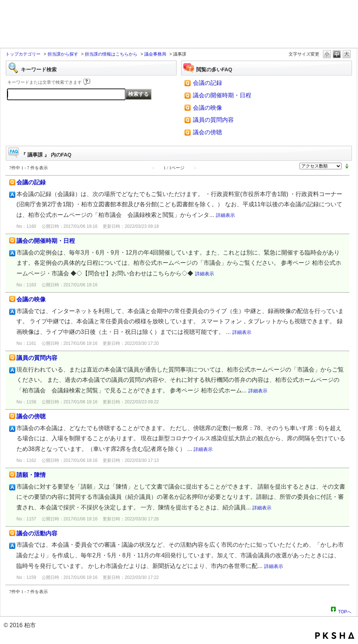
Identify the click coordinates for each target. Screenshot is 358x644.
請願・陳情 (31, 475)
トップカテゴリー (23, 54)
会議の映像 (207, 108)
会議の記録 (207, 83)
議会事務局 (155, 54)
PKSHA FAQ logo (335, 636)
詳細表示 (225, 215)
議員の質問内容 (213, 120)
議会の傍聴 (207, 132)
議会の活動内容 (37, 533)
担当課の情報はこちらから (111, 54)
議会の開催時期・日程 (222, 95)
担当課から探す (63, 54)
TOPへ (345, 611)
